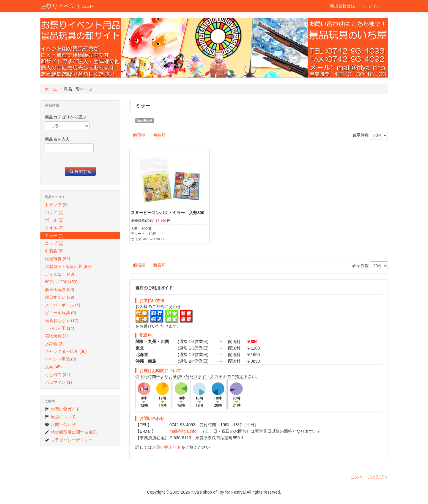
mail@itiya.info (183, 431)
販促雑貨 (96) (58, 259)
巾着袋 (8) (54, 251)
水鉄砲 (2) (54, 344)
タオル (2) (54, 228)
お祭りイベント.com (67, 6)
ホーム (51, 89)
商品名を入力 (57, 139)
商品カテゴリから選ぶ (66, 117)
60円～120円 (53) (61, 282)
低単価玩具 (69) (60, 290)
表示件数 (370, 135)
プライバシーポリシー (69, 440)
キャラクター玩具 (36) (66, 351)
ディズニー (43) (60, 274)
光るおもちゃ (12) (62, 320)
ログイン (372, 6)
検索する (80, 171)
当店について (60, 417)
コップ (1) (54, 243)
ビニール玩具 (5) (60, 313)
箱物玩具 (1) (56, 336)
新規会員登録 (342, 6)
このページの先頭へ (369, 477)
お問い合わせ (60, 424)
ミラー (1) (54, 236)
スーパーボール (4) (63, 305)
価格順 (139, 135)
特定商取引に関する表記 (71, 432)
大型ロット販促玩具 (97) (68, 266)
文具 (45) (53, 367)
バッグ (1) (54, 212)
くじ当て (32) (58, 375)
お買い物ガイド (166, 447)
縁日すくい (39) (60, 297)
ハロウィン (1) (58, 382)
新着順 (159, 135)
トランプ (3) (56, 205)
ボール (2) (54, 220)
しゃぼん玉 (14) (60, 328)
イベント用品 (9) (60, 359)
